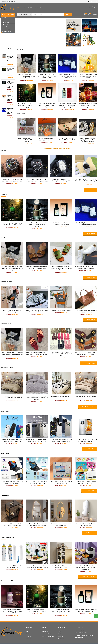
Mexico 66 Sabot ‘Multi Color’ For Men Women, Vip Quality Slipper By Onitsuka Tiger (27, 76)
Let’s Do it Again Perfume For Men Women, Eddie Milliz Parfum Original (67, 76)
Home (19, 7)
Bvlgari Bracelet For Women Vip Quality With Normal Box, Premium (27, 140)
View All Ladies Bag (90, 319)
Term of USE (29, 636)
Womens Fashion (6, 25)
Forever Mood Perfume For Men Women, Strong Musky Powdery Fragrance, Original (67, 105)
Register (95, 7)
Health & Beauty (5, 22)
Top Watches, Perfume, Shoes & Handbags (57, 148)
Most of (70, 26)
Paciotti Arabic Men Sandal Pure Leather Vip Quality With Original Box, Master (61, 268)
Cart (27, 631)
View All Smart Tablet (89, 491)
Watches (4, 18)
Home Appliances (6, 29)
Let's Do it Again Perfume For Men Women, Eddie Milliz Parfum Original (10, 111)
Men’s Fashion (5, 20)
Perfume (86, 24)
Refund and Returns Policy (48, 636)
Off (87, 23)
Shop (24, 7)
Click (71, 30)
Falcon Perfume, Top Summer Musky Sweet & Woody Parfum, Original (10, 71)
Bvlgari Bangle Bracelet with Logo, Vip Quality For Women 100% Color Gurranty (88, 140)
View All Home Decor (89, 533)
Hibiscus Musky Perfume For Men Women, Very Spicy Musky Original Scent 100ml (12, 611)
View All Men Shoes (90, 277)
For (90, 24)
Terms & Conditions (47, 634)
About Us (30, 7)
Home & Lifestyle (6, 27)
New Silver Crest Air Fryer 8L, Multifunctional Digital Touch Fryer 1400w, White (86, 567)
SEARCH (68, 14)
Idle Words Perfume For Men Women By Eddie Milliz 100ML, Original (10, 98)
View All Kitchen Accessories (88, 577)
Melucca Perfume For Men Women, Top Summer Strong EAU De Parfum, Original (47, 76)
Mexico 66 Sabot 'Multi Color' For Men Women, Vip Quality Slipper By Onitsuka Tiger (10, 58)
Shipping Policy (45, 631)
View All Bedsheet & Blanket (88, 407)
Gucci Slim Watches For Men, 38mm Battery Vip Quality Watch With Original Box (86, 181)
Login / (91, 7)
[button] (89, 15)
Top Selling (21, 50)
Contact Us (38, 7)
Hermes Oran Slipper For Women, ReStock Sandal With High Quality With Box (61, 354)
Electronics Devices (6, 31)
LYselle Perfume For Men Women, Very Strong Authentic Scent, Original (88, 76)
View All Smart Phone (89, 449)
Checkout (28, 634)
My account (28, 639)
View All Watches (90, 190)
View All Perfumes (90, 234)
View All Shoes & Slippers (88, 363)
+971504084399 (12, 2)
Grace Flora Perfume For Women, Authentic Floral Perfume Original (88, 105)
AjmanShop (71, 24)
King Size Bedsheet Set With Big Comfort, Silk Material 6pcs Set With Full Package (37, 398)
